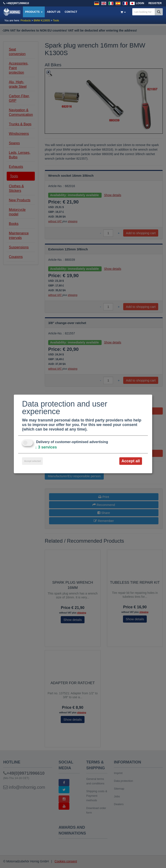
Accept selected (32, 461)
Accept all (131, 461)
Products (34, 12)
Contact (71, 12)
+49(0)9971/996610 (18, 3)
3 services (46, 447)
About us (54, 12)
